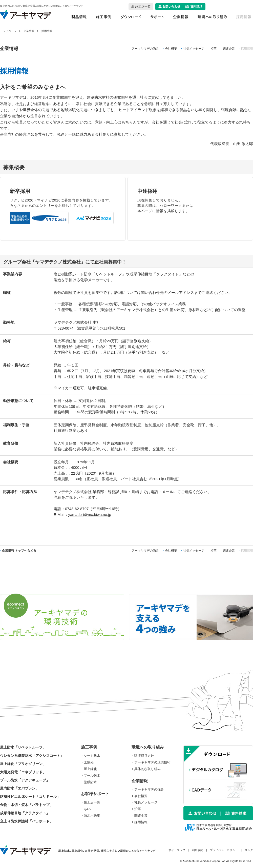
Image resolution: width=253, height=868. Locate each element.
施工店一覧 (92, 802)
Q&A (87, 809)
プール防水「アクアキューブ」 (25, 780)
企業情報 (29, 31)
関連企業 (229, 49)
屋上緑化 (90, 769)
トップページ (8, 31)
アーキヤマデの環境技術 (152, 762)
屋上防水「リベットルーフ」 (23, 747)
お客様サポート (95, 794)
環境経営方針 (144, 756)
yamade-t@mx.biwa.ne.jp (90, 514)
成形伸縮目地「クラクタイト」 (25, 813)
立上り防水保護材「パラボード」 (27, 821)
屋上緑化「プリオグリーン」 (23, 764)
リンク (249, 850)
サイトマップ (177, 850)
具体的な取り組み (147, 769)
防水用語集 (92, 815)
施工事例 (89, 747)
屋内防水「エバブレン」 (19, 788)
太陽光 (89, 762)
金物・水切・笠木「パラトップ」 (27, 805)
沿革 (214, 49)
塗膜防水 (90, 782)
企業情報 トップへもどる (19, 551)
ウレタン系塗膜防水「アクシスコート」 (32, 756)
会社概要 (171, 49)
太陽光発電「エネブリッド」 (23, 772)
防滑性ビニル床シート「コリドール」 (30, 797)
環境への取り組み (148, 747)
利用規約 (198, 850)
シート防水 (92, 756)
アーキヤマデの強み (145, 49)
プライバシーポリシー (224, 850)
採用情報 (141, 822)
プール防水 (92, 775)
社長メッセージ (194, 49)
